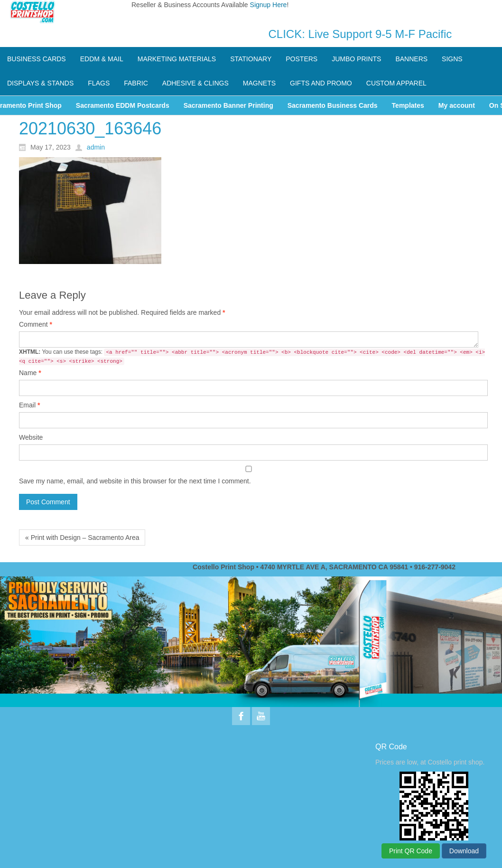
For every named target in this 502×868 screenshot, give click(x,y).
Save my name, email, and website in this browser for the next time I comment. (135, 481)
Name (30, 373)
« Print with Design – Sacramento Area (82, 538)
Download (464, 851)
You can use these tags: (252, 357)
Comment (36, 324)
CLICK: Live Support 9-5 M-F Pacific (360, 34)
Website (31, 437)
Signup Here (269, 5)
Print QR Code (411, 851)
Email (29, 405)
